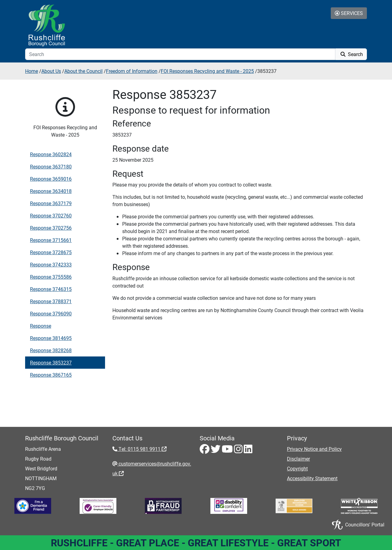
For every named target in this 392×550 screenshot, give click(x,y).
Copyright (297, 468)
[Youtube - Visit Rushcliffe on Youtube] (228, 451)
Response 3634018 (51, 191)
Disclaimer (298, 459)
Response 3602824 (51, 154)
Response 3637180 (51, 166)
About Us (51, 71)
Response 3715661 (51, 240)
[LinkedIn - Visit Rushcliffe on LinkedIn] (248, 451)
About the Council (83, 71)
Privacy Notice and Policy (314, 449)
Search (351, 54)
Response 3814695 (51, 338)
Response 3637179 (51, 203)
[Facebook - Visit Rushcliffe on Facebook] (205, 451)
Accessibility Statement (312, 478)
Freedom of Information (132, 71)
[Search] (180, 54)
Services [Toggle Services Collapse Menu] (349, 13)
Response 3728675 (51, 252)
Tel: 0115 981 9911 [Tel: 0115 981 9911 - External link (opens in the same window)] (142, 449)
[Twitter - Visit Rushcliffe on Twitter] (216, 451)
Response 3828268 (51, 350)
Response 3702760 (51, 215)
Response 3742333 (51, 264)
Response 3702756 (51, 228)
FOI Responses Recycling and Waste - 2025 (207, 71)
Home (32, 71)
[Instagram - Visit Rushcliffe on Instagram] (239, 451)
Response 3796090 (51, 313)
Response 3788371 (51, 301)
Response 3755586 (51, 277)
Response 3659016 (51, 179)
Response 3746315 (51, 289)
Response (41, 326)
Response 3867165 (51, 375)
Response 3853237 (51, 362)
